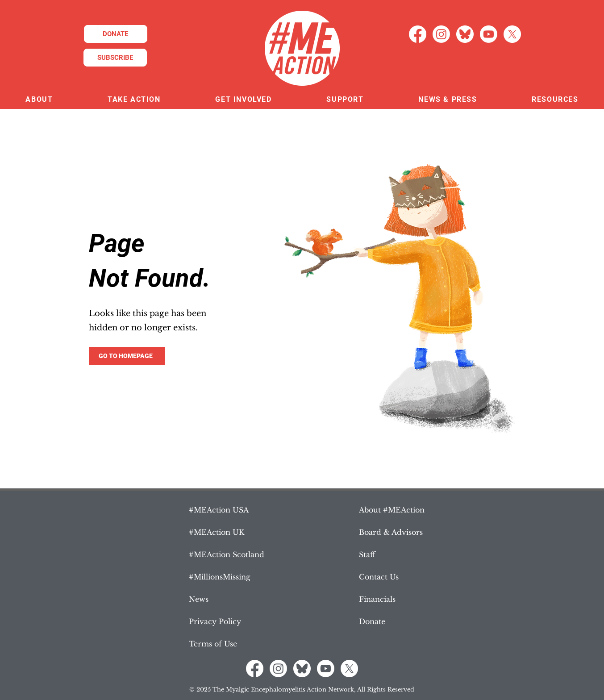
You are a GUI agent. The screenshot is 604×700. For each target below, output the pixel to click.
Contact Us (379, 577)
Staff (367, 554)
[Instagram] (441, 34)
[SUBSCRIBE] (115, 58)
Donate (372, 621)
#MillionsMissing (220, 577)
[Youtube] (489, 34)
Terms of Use (213, 644)
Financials (377, 599)
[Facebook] (418, 34)
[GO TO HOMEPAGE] (127, 356)
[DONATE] (116, 34)
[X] (512, 34)
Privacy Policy (215, 621)
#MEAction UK (217, 532)
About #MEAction (392, 510)
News (199, 599)
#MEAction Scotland (227, 554)
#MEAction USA (219, 510)
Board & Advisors (391, 532)
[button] (39, 100)
